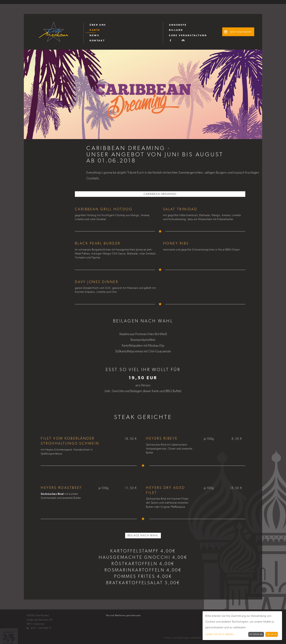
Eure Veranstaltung (188, 35)
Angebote (178, 25)
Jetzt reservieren (238, 32)
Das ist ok (272, 634)
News (94, 35)
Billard (176, 30)
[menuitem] (123, 25)
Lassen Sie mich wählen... (221, 634)
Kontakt (97, 41)
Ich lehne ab (256, 634)
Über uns (98, 25)
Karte (95, 30)
